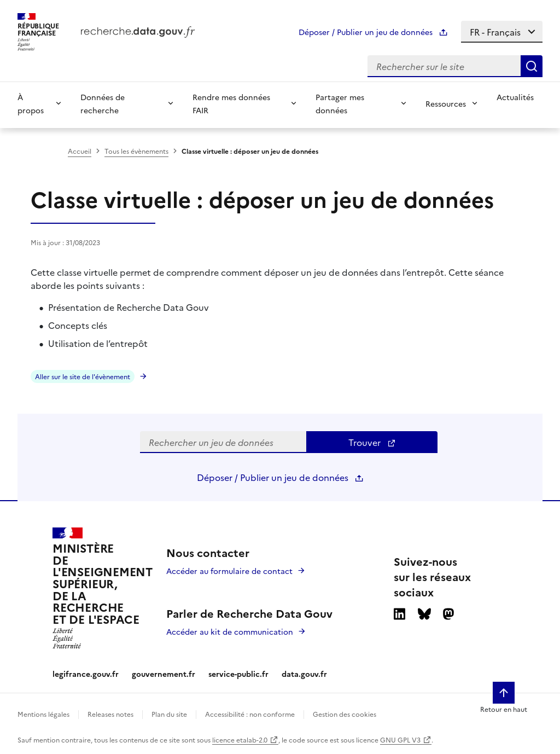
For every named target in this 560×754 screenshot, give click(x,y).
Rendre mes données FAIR (231, 103)
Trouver (372, 442)
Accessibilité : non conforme (250, 714)
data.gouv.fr (304, 674)
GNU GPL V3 (400, 739)
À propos (31, 103)
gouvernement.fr (164, 674)
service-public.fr (238, 674)
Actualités (515, 97)
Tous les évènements (136, 151)
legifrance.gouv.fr (86, 674)
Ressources (446, 103)
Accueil (80, 151)
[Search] (532, 66)
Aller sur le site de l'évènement (83, 376)
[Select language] (502, 32)
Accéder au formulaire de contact (229, 571)
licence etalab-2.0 (240, 739)
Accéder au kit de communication (230, 631)
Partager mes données (340, 103)
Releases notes (110, 714)
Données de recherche (103, 103)
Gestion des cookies (345, 714)
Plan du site (169, 714)
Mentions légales (43, 714)
